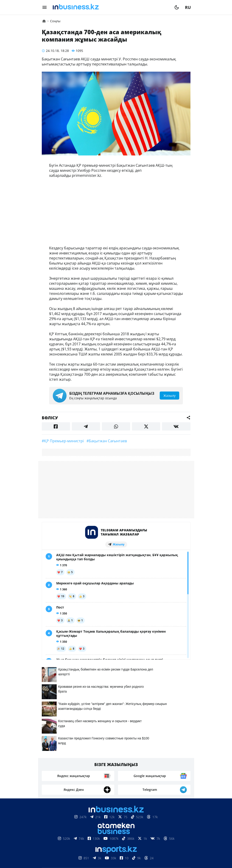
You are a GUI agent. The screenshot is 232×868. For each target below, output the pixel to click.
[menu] (45, 7)
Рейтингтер (142, 841)
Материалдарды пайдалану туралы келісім (116, 820)
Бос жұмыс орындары (102, 841)
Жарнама (134, 834)
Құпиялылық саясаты (116, 862)
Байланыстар (106, 834)
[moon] (177, 7)
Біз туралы (76, 834)
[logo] (111, 7)
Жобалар (158, 834)
